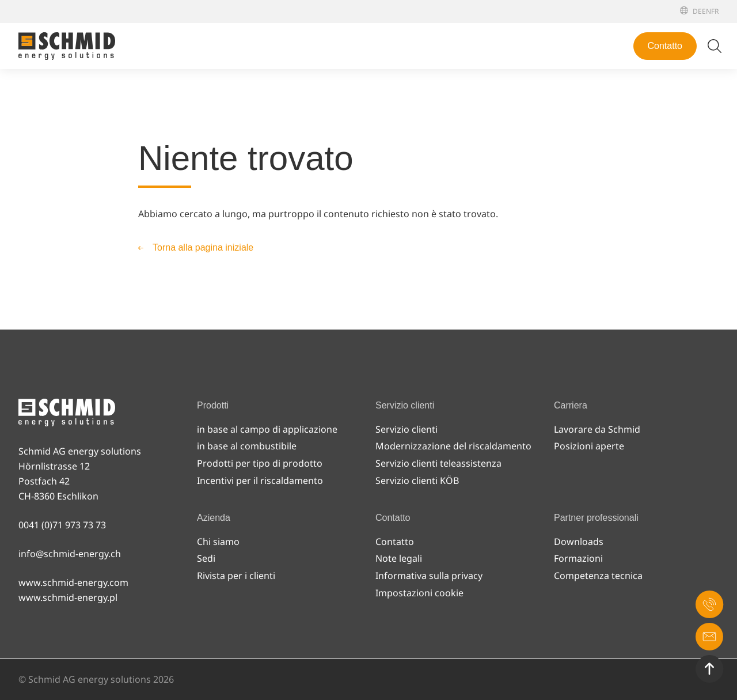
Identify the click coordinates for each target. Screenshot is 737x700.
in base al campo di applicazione (267, 429)
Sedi (206, 558)
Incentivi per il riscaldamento (260, 480)
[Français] (715, 11)
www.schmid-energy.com (73, 582)
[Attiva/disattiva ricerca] (715, 46)
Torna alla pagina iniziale (203, 247)
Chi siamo (218, 542)
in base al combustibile (247, 446)
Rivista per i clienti (236, 576)
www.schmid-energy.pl (68, 597)
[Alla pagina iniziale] (67, 46)
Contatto (665, 46)
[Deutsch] (697, 11)
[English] (706, 11)
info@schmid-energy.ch (70, 554)
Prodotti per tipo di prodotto (260, 463)
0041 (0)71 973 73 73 (62, 525)
